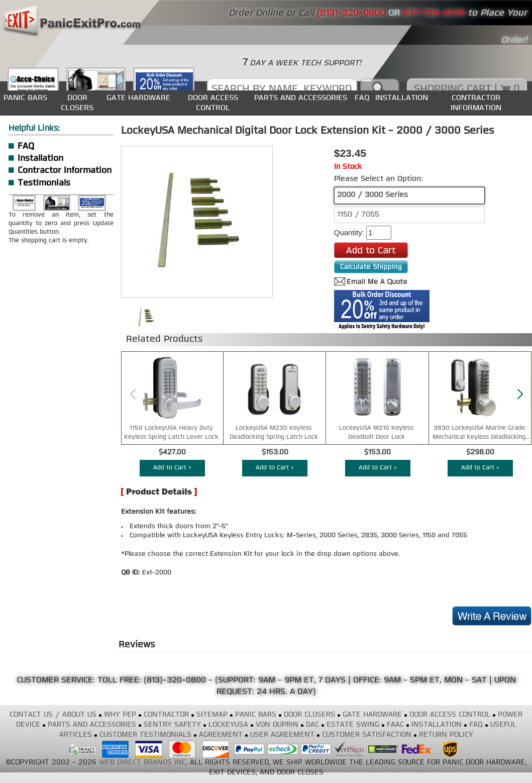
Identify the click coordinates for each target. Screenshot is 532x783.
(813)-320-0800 (175, 680)
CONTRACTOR (166, 715)
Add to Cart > (172, 468)
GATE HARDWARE (138, 98)
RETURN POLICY (446, 735)
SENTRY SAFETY (172, 725)
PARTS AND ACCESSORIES (301, 98)
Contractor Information (65, 171)
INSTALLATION (402, 98)
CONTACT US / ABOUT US (53, 715)
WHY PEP (120, 715)
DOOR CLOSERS (77, 103)
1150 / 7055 (358, 215)
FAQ (362, 98)
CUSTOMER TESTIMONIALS (145, 735)
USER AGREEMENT (282, 735)
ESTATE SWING (353, 725)
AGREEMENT (221, 735)
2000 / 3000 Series (373, 195)
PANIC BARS (25, 98)
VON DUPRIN (277, 725)
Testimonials (44, 183)
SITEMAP (212, 715)
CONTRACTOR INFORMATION (476, 103)
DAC (312, 725)
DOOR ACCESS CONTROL (213, 103)
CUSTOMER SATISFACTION (367, 735)
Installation (40, 159)
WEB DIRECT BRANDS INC (142, 763)
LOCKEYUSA (228, 725)
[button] (520, 395)
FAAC (395, 725)
